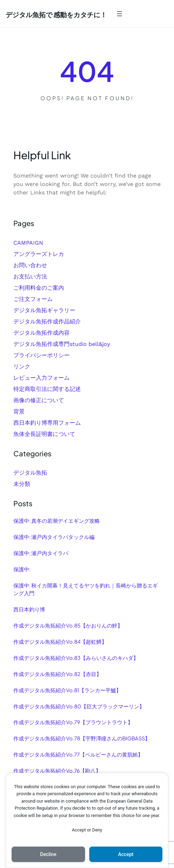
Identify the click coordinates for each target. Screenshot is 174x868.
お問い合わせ (30, 265)
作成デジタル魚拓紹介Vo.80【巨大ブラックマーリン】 (79, 706)
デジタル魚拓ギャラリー (44, 310)
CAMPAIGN (28, 243)
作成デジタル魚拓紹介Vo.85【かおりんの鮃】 (68, 625)
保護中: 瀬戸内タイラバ (41, 553)
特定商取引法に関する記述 (47, 389)
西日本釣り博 (29, 609)
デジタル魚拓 (30, 473)
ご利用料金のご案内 (39, 288)
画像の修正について (39, 400)
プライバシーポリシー (41, 355)
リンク (22, 367)
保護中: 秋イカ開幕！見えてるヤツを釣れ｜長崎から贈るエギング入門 (86, 589)
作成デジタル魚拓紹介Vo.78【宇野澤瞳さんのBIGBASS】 (82, 738)
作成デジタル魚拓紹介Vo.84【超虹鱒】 (60, 642)
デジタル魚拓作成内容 (41, 333)
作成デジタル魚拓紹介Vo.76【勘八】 (57, 771)
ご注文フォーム (33, 299)
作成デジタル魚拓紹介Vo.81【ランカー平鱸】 (67, 690)
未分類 (22, 484)
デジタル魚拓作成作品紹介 (47, 322)
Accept (126, 854)
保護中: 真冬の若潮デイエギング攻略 (57, 521)
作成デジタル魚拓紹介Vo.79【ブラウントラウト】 (73, 722)
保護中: (22, 569)
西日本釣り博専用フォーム (47, 423)
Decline (48, 854)
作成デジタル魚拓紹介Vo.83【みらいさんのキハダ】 (76, 658)
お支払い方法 (30, 277)
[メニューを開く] (120, 14)
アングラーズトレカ (39, 254)
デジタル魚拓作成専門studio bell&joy (62, 344)
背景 (19, 412)
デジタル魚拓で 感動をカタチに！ (56, 14)
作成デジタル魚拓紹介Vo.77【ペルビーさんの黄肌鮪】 (78, 754)
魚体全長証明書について (44, 434)
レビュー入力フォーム (41, 378)
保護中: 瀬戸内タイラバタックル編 (54, 537)
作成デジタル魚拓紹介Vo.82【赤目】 (57, 674)
